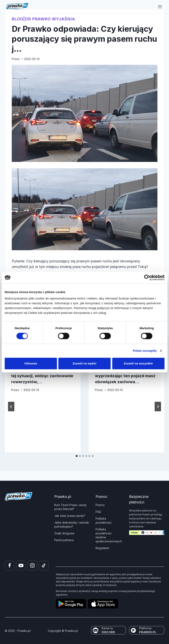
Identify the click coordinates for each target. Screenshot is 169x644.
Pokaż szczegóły (145, 351)
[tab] (77, 456)
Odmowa (31, 363)
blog (18, 19)
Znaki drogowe (64, 533)
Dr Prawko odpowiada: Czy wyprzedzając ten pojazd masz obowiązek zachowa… (125, 376)
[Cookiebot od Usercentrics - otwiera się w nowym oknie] (147, 278)
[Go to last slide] (11, 407)
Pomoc (100, 505)
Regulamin (102, 548)
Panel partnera (64, 540)
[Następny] (158, 407)
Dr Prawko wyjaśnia (50, 19)
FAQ (98, 512)
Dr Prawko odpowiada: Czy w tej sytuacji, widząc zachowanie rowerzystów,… (42, 376)
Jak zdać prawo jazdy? (70, 516)
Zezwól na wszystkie (138, 363)
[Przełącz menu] (160, 7)
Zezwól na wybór (84, 363)
